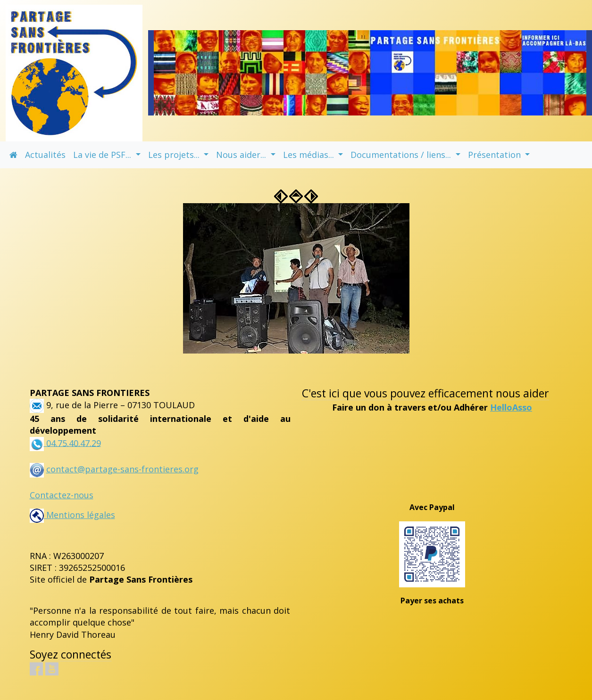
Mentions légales (72, 515)
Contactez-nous (62, 495)
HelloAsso (511, 407)
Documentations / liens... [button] (402, 155)
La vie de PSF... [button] (103, 155)
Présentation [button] (496, 155)
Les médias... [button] (310, 155)
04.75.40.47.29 (72, 443)
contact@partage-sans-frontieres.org (122, 469)
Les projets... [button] (175, 155)
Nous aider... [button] (242, 155)
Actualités (45, 155)
